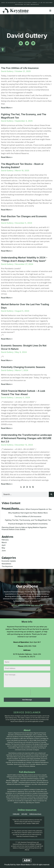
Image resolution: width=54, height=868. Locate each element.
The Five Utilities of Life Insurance (20, 68)
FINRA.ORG (16, 814)
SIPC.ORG (24, 814)
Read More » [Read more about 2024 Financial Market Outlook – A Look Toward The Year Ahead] (7, 428)
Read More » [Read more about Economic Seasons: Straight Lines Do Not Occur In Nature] (7, 360)
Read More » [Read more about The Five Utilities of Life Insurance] (7, 108)
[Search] (51, 494)
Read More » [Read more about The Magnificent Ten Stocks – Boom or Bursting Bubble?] (7, 210)
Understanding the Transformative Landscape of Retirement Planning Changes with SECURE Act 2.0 (26, 438)
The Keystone (7, 566)
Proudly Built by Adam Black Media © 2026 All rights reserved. (27, 865)
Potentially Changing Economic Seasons (23, 367)
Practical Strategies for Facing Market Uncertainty (28, 524)
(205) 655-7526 (30, 646)
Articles (5, 558)
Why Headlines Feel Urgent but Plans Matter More (28, 513)
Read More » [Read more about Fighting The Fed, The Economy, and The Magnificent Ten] (7, 157)
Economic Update (9, 561)
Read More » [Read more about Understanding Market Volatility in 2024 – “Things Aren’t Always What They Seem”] (7, 298)
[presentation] (17, 692)
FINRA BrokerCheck (35, 814)
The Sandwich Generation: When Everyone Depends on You (28, 509)
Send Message (27, 700)
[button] (3, 50)
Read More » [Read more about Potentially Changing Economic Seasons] (7, 384)
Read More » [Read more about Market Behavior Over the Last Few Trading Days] (7, 339)
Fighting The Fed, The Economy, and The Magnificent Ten (28, 520)
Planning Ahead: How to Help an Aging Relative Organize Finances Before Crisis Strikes (24, 528)
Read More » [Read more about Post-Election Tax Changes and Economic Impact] (7, 251)
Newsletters (6, 564)
